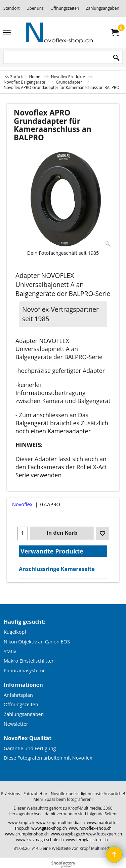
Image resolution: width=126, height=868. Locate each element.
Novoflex (22, 504)
